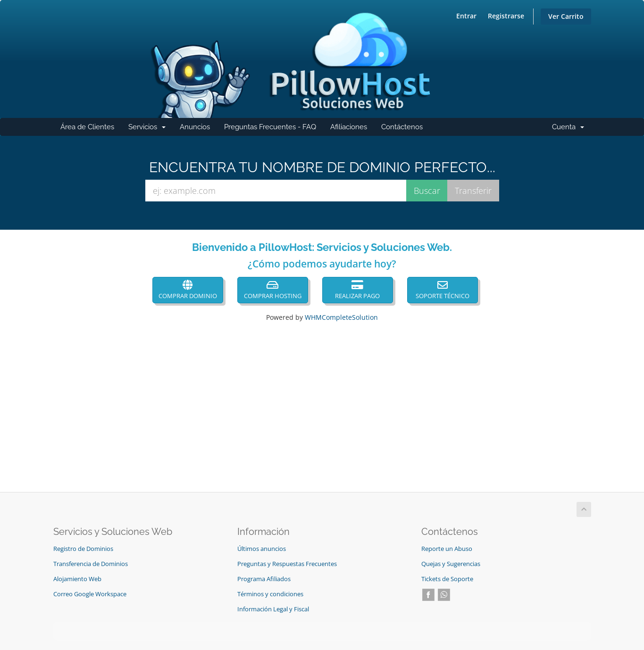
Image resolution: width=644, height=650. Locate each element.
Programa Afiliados (264, 579)
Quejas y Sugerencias (451, 564)
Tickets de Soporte (447, 579)
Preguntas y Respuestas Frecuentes (287, 564)
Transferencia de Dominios (91, 564)
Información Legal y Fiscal (273, 609)
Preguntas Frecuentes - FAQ (270, 127)
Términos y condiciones (270, 594)
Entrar (466, 16)
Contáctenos (402, 127)
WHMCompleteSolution (341, 317)
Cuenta (572, 129)
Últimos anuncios (262, 549)
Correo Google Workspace (90, 594)
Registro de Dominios (83, 549)
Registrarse (506, 16)
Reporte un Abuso (447, 549)
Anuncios (195, 127)
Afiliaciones (349, 127)
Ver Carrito (566, 16)
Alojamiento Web (77, 579)
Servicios (151, 129)
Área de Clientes (87, 127)
